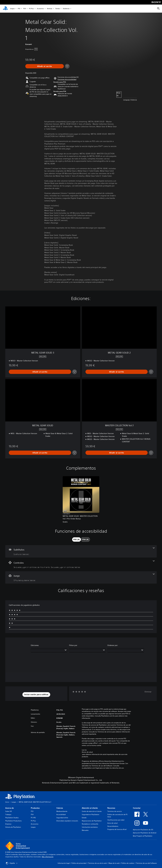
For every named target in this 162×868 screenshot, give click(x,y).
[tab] (77, 539)
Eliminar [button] (148, 692)
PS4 (25, 9)
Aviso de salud (112, 823)
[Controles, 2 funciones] (81, 564)
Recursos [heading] (111, 808)
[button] (67, 79)
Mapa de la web (114, 863)
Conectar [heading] (137, 808)
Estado (84, 818)
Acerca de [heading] (10, 808)
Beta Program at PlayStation (143, 836)
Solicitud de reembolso (90, 827)
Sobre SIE (8, 811)
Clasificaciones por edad (116, 820)
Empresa (8, 824)
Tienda (57, 9)
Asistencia (66, 9)
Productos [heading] (35, 808)
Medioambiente (62, 811)
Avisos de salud (87, 752)
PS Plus (31, 9)
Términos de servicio (115, 811)
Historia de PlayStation (13, 827)
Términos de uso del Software (146, 863)
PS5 (19, 9)
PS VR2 (33, 818)
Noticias (50, 9)
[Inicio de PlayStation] (5, 9)
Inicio (7, 802)
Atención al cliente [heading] (90, 808)
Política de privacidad (79, 863)
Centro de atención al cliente (92, 811)
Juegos (12, 9)
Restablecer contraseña (90, 824)
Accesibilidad (61, 814)
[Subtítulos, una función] (81, 551)
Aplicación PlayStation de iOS (143, 830)
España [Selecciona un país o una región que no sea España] (12, 863)
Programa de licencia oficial (117, 829)
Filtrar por (73, 645)
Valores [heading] (60, 808)
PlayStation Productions (13, 821)
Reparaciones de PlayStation (92, 821)
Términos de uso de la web (97, 863)
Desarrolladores (113, 826)
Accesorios (40, 9)
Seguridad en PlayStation (91, 814)
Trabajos (8, 814)
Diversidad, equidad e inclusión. (67, 821)
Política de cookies (128, 863)
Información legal (64, 863)
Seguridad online (62, 818)
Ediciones (35, 645)
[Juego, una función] (81, 577)
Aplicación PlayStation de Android (145, 833)
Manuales (85, 830)
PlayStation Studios (12, 818)
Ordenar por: (113, 645)
